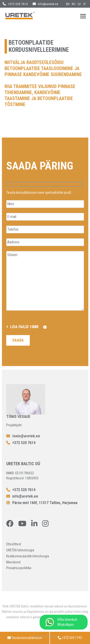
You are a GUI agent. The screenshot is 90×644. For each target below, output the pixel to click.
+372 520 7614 (15, 4)
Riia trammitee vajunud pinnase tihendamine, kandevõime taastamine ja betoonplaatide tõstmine (40, 95)
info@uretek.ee (45, 4)
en (68, 4)
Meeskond (13, 562)
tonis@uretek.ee (23, 436)
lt (85, 4)
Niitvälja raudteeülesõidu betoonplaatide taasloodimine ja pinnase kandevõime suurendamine (43, 68)
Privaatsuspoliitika (19, 568)
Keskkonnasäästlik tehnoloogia (28, 556)
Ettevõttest (14, 544)
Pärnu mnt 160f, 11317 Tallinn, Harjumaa (42, 503)
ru (74, 4)
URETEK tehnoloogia (20, 550)
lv (79, 4)
